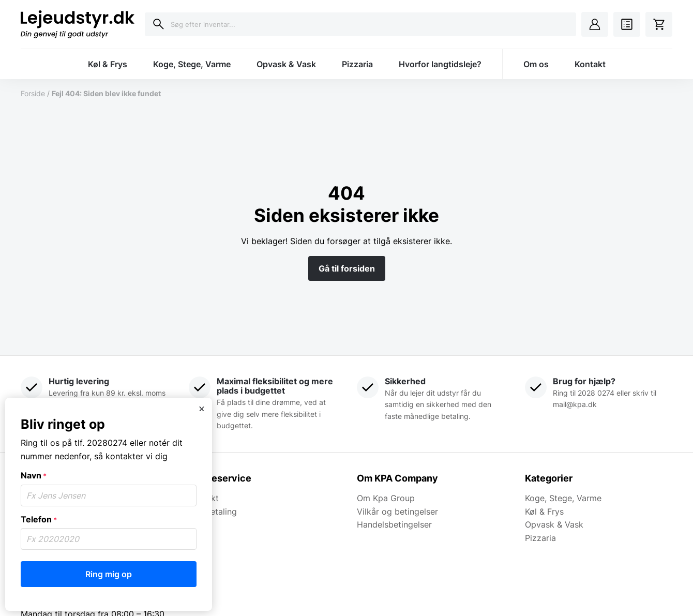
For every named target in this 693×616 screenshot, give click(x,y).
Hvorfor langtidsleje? (440, 64)
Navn (34, 475)
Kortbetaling (213, 512)
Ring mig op (109, 574)
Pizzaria (357, 64)
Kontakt (590, 64)
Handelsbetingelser (394, 524)
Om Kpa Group (386, 498)
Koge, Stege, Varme (192, 64)
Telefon (39, 519)
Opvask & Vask (286, 64)
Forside (33, 93)
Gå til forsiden (347, 268)
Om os (536, 64)
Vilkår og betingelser (397, 512)
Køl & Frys (108, 64)
